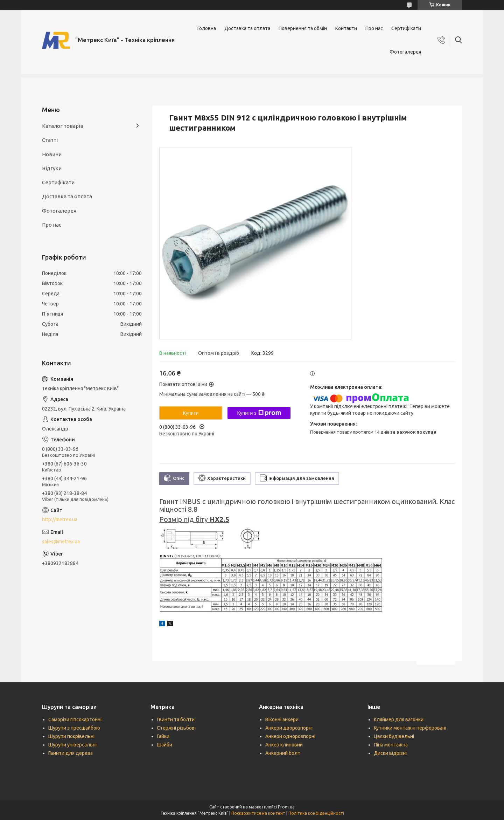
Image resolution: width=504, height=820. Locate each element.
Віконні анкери (282, 719)
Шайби (164, 745)
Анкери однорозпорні (290, 736)
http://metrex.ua (60, 519)
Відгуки (52, 168)
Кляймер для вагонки (399, 719)
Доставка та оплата (247, 28)
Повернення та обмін (303, 28)
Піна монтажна (391, 745)
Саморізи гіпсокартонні (75, 719)
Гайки (163, 736)
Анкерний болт (283, 753)
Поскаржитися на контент (258, 813)
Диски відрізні (390, 753)
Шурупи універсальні (72, 745)
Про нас (374, 28)
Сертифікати (406, 28)
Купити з (259, 413)
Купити (191, 413)
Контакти (346, 28)
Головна (207, 28)
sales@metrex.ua (61, 542)
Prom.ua (286, 807)
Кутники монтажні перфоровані (410, 728)
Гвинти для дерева (71, 753)
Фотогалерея (405, 52)
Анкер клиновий (284, 745)
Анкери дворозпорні (289, 728)
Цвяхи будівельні (394, 736)
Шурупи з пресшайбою (74, 728)
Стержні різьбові (176, 728)
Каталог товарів (63, 126)
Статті (50, 140)
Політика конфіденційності (316, 813)
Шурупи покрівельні (71, 736)
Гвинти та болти (176, 719)
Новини (52, 154)
